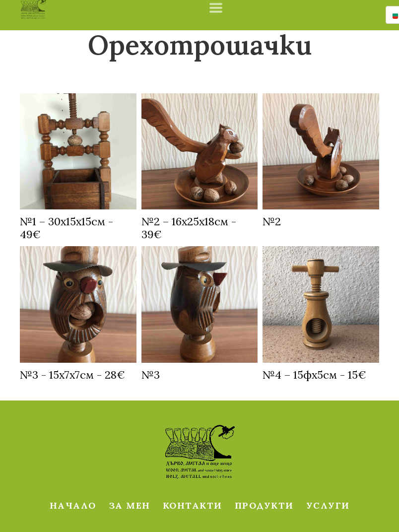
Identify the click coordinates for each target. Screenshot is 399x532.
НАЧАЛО (73, 505)
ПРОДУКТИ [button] (264, 505)
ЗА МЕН (130, 505)
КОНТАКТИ (193, 505)
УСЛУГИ (328, 505)
